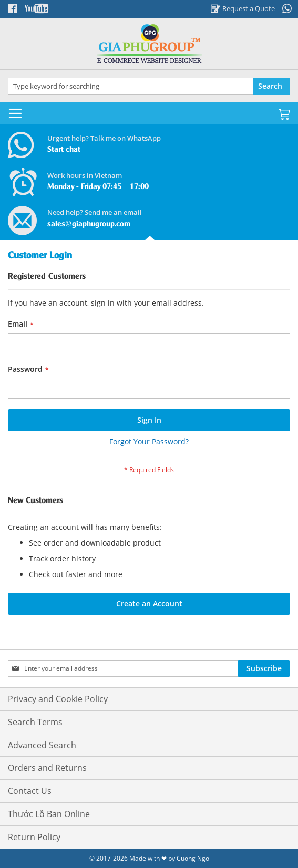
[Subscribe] (264, 668)
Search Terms (35, 722)
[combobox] (149, 86)
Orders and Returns (47, 768)
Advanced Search (42, 745)
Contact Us (30, 791)
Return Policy (34, 837)
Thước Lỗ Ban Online (49, 814)
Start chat (64, 150)
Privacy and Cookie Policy (58, 699)
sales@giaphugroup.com (89, 224)
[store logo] (149, 44)
